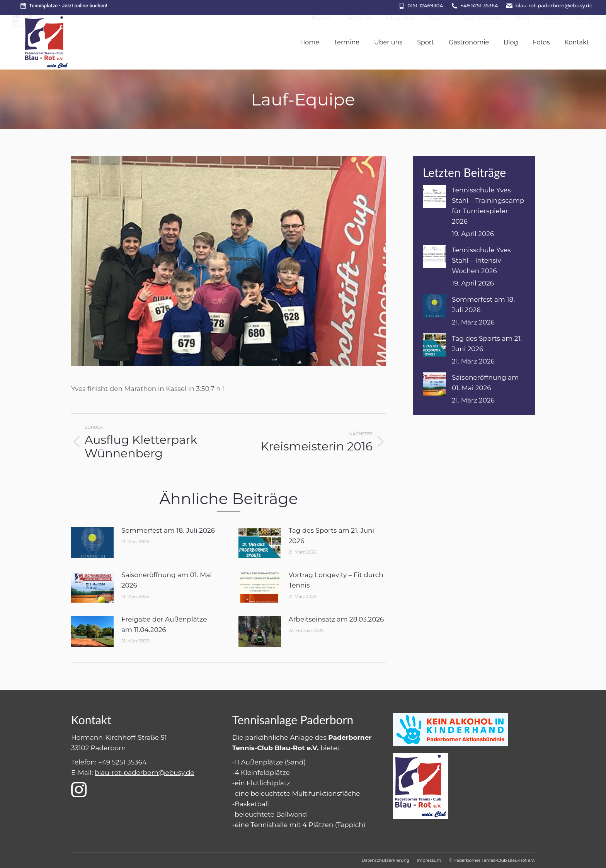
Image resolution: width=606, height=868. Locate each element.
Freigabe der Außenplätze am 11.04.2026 (164, 624)
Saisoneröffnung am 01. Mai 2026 (167, 580)
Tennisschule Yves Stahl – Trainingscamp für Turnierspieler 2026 (488, 206)
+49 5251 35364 (479, 5)
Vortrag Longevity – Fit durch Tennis (336, 580)
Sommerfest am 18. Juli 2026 (168, 530)
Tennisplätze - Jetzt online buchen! (63, 6)
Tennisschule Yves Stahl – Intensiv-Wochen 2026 (481, 260)
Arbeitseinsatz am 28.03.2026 (336, 619)
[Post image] (92, 543)
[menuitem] (310, 42)
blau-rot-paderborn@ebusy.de (554, 5)
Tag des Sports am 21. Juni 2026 (332, 536)
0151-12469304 (425, 5)
